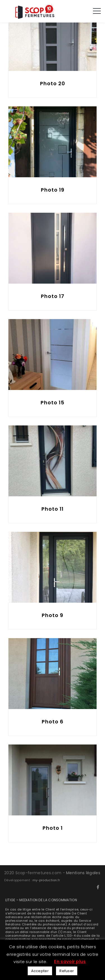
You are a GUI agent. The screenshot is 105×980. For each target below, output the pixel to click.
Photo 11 (53, 509)
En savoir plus (70, 962)
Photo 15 (53, 402)
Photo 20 (53, 83)
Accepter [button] (40, 971)
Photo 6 (53, 722)
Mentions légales (83, 873)
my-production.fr (46, 880)
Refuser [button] (67, 971)
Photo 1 (53, 828)
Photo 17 (53, 296)
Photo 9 (53, 615)
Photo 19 (53, 190)
